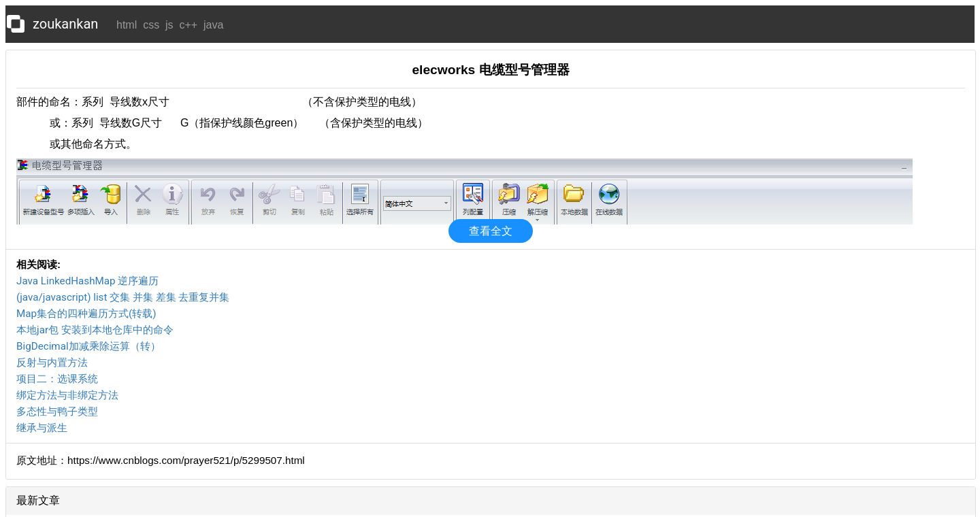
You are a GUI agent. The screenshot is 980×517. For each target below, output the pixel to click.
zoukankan (65, 24)
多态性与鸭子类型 (57, 412)
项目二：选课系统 (57, 379)
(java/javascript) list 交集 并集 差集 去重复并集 (123, 297)
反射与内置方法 (52, 363)
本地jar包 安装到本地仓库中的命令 (95, 330)
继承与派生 (42, 428)
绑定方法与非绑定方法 (67, 395)
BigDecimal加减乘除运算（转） (88, 346)
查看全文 (491, 231)
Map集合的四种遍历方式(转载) (86, 314)
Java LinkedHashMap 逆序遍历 (87, 281)
